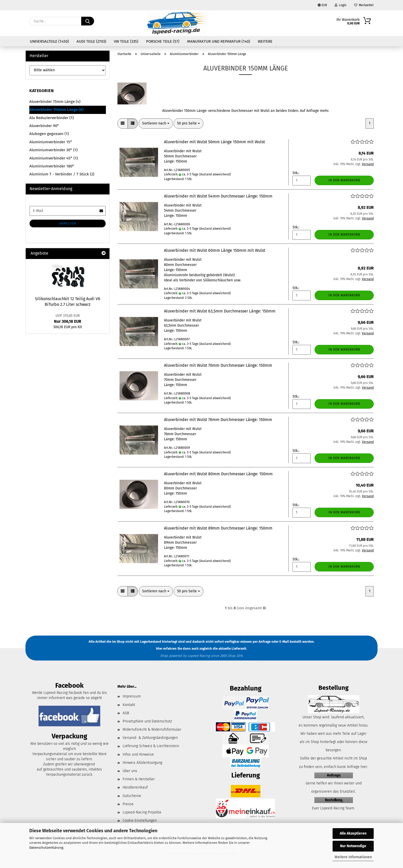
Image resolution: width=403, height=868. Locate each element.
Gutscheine (132, 796)
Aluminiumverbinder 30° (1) (53, 150)
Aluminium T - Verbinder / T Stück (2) (62, 174)
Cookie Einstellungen (140, 821)
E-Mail (284, 642)
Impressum (132, 696)
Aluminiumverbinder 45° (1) (54, 158)
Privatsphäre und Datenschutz (147, 721)
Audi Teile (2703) (91, 41)
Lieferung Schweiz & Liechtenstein (151, 746)
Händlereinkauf (135, 787)
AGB (126, 713)
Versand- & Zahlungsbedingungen (150, 738)
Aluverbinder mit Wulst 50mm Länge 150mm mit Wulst (214, 142)
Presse (128, 804)
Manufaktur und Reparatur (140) (219, 41)
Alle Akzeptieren (353, 833)
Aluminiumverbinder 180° (52, 166)
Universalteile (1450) (49, 41)
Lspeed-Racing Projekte (142, 812)
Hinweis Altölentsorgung (142, 763)
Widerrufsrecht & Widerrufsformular (152, 730)
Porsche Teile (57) (163, 41)
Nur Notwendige (353, 846)
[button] (123, 123)
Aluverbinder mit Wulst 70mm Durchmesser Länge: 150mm (218, 365)
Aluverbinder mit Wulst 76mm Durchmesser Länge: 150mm (218, 420)
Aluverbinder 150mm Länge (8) (56, 110)
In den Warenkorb (344, 180)
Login (341, 5)
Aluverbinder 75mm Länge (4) (55, 102)
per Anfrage (262, 642)
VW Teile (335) (126, 41)
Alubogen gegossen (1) (49, 134)
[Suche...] (88, 21)
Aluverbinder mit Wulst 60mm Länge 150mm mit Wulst (215, 250)
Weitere (265, 41)
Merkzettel (364, 5)
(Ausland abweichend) (215, 174)
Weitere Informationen (353, 857)
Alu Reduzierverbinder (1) (52, 118)
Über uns (130, 771)
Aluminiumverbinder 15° (51, 142)
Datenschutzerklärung (46, 848)
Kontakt (129, 705)
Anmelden (68, 223)
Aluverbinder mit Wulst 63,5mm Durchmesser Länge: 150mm (220, 311)
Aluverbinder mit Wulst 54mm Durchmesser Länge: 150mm (218, 196)
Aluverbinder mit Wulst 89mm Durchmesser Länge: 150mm (218, 528)
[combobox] (156, 123)
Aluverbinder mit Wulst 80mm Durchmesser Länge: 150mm (218, 474)
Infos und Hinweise (138, 754)
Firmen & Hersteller (139, 779)
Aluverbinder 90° (44, 126)
